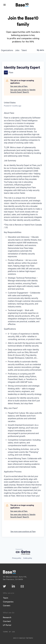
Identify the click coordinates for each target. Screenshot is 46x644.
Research (7, 617)
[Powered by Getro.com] (23, 552)
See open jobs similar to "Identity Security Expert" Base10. (23, 91)
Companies (8, 602)
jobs (17, 50)
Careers (7, 606)
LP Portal (7, 625)
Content (7, 621)
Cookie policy (28, 558)
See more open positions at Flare (23, 532)
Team (6, 598)
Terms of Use (9, 632)
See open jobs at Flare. (19, 86)
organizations (7, 50)
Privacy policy (17, 558)
